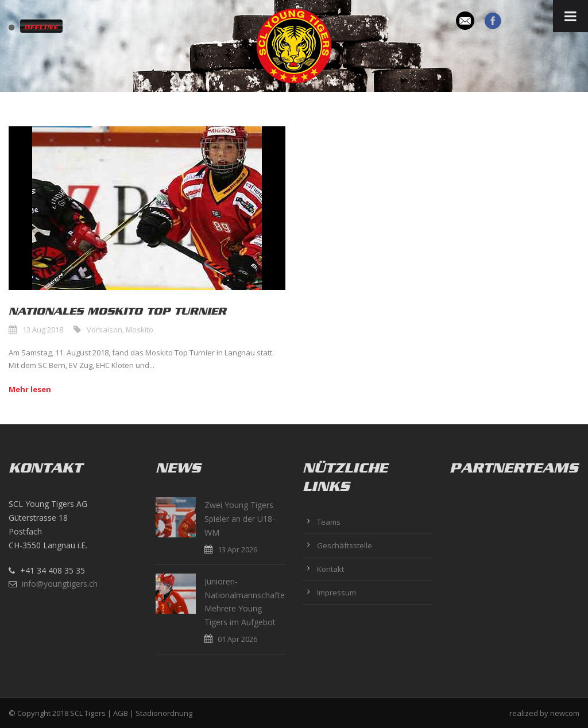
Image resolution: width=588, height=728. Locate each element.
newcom (565, 713)
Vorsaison (105, 330)
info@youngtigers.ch (60, 584)
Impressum (336, 593)
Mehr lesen (30, 389)
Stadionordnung (164, 713)
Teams (329, 522)
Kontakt (330, 569)
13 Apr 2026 (237, 549)
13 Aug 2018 (43, 330)
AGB (121, 713)
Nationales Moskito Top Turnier (117, 311)
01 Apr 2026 (237, 639)
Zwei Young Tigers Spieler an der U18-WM (240, 519)
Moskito (140, 330)
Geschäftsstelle (345, 545)
